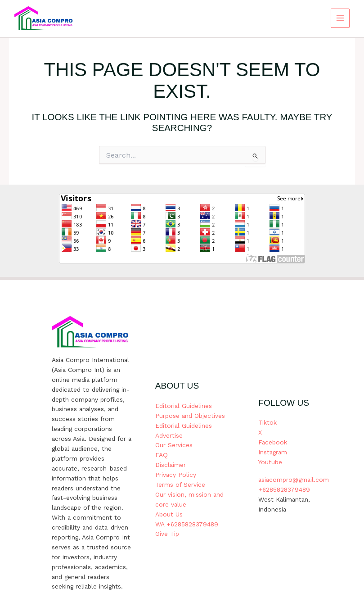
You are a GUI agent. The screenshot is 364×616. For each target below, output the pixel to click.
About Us (169, 514)
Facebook (273, 442)
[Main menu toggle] (340, 18)
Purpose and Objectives (190, 416)
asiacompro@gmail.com (294, 480)
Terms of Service (180, 485)
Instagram (273, 452)
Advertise (169, 435)
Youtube (270, 462)
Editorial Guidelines (184, 406)
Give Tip (167, 534)
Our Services (174, 445)
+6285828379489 (284, 489)
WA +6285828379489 (187, 524)
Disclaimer (171, 465)
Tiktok (267, 422)
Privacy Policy (176, 475)
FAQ (162, 455)
